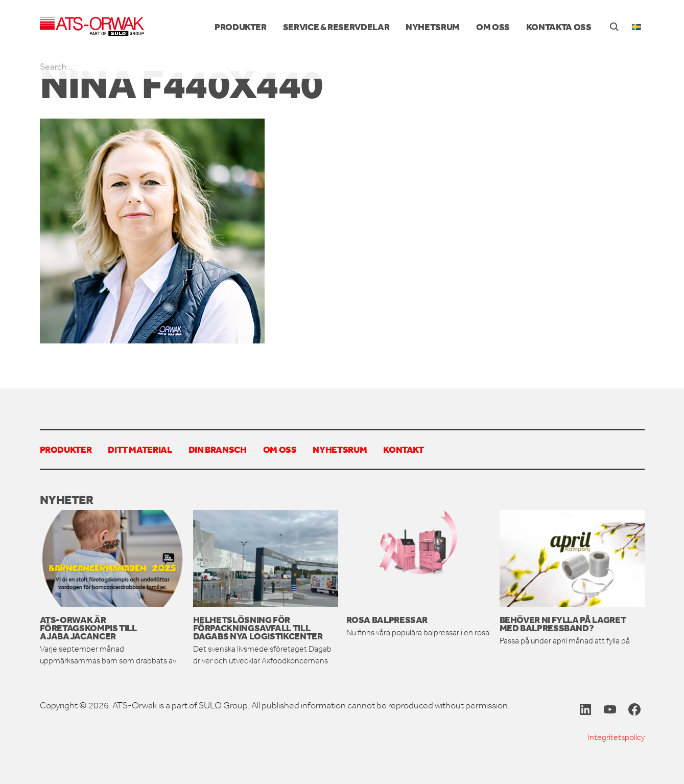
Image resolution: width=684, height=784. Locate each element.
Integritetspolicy (616, 737)
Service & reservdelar (336, 27)
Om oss (493, 27)
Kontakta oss (559, 27)
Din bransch (218, 449)
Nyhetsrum (433, 27)
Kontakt (403, 449)
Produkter (241, 27)
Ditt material (140, 449)
